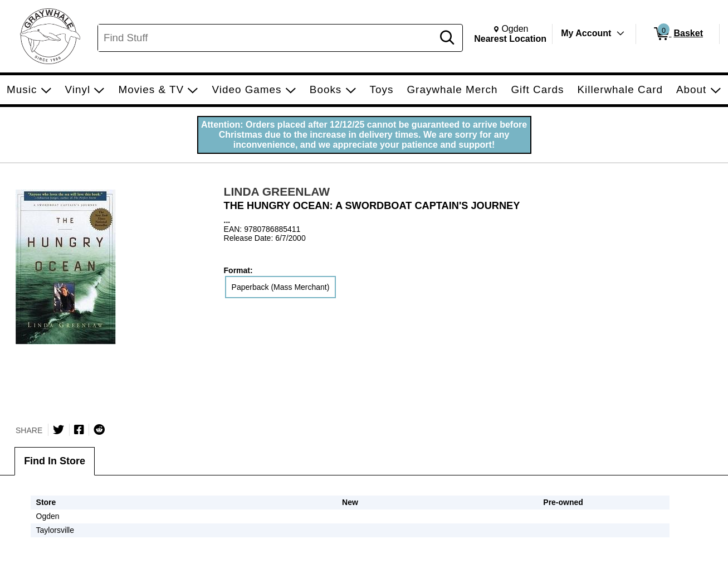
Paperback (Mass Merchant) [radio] (281, 287)
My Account (586, 33)
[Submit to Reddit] (99, 430)
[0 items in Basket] (678, 34)
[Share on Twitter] (58, 430)
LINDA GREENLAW (277, 191)
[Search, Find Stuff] (267, 38)
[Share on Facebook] (79, 430)
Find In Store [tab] (55, 461)
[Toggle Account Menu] (620, 33)
